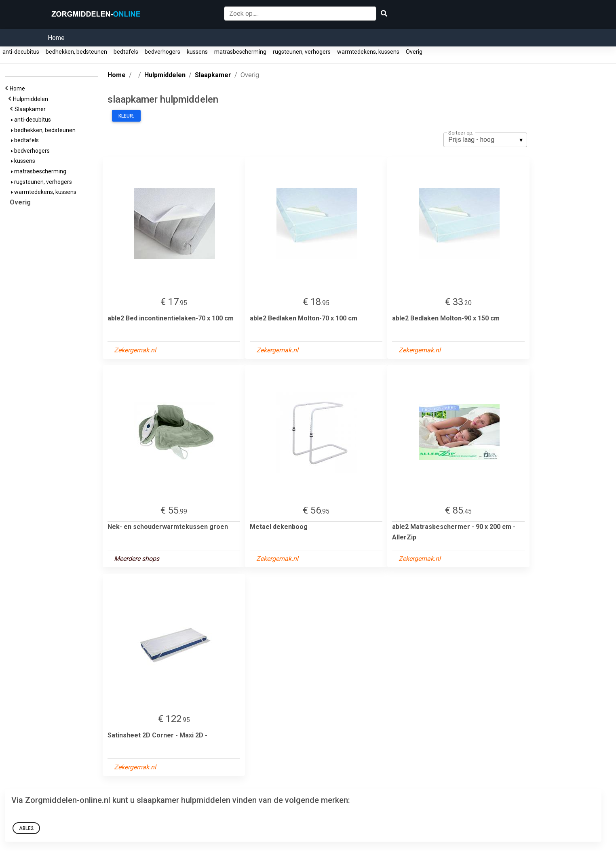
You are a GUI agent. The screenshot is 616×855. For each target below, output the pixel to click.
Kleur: (126, 116)
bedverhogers (162, 52)
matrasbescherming (240, 52)
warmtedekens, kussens (368, 52)
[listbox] (485, 140)
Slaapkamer (31, 109)
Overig (414, 52)
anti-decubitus (21, 52)
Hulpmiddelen (32, 99)
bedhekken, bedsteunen (76, 52)
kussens (197, 52)
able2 (26, 828)
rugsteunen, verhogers (302, 52)
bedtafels (126, 52)
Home (56, 38)
